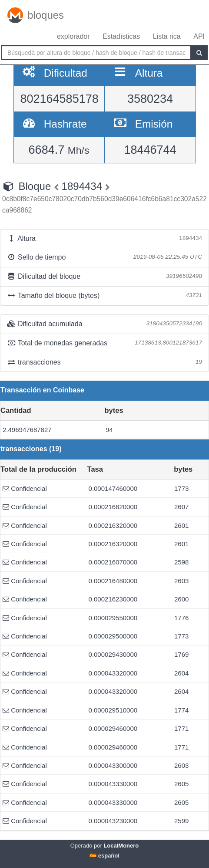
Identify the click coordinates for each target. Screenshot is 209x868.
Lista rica (167, 36)
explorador (73, 36)
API (199, 36)
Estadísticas (121, 36)
